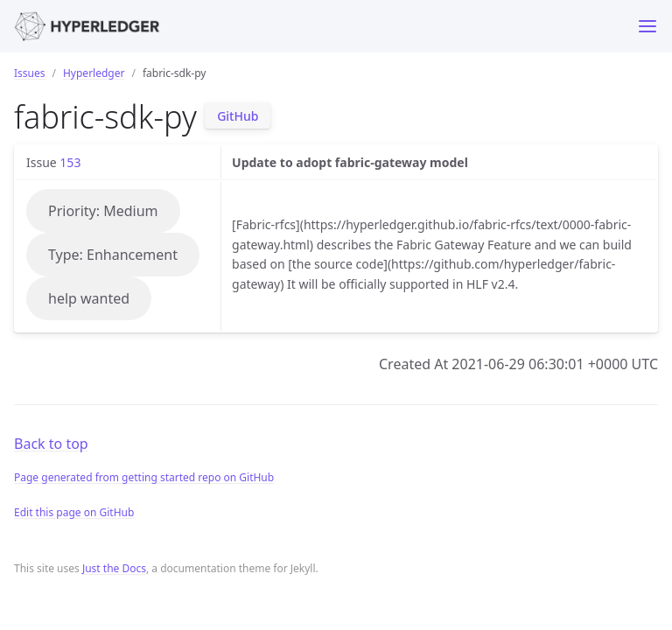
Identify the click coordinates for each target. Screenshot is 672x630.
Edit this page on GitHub (74, 512)
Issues (30, 73)
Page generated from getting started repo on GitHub (144, 477)
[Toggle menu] (647, 26)
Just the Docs (114, 568)
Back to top (51, 444)
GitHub (238, 116)
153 (70, 162)
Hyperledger (94, 73)
